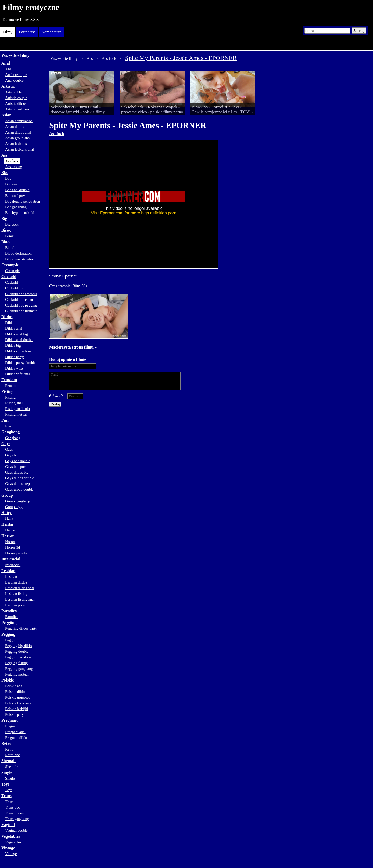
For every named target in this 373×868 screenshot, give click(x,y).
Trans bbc (13, 807)
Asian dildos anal (18, 132)
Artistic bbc (14, 92)
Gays (6, 444)
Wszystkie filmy (15, 55)
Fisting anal (14, 403)
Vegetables (11, 836)
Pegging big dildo (18, 646)
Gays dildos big (17, 472)
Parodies (9, 611)
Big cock (12, 224)
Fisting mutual (16, 414)
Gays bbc (12, 455)
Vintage (8, 848)
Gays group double (19, 489)
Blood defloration (18, 253)
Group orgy (14, 507)
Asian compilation (19, 121)
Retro (6, 743)
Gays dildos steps (18, 484)
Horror (8, 536)
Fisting (7, 391)
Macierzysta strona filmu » (73, 347)
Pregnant (9, 720)
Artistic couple (16, 98)
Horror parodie (16, 553)
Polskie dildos (16, 692)
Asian (6, 115)
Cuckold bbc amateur (21, 294)
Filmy (8, 32)
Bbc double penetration (23, 201)
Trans (6, 796)
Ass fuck (12, 161)
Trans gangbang (17, 819)
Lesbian (8, 571)
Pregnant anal (15, 732)
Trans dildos (14, 813)
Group (7, 495)
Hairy (6, 513)
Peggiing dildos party (21, 628)
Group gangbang (18, 501)
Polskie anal (14, 686)
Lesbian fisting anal (20, 599)
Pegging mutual (17, 674)
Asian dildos (15, 127)
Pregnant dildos (17, 738)
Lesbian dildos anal (20, 588)
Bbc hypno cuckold (20, 213)
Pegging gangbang (19, 669)
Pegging (8, 634)
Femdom (9, 380)
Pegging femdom (18, 657)
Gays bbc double (18, 461)
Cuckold (9, 277)
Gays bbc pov (15, 467)
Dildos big (13, 345)
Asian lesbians (16, 144)
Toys (5, 784)
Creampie (10, 265)
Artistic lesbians (17, 109)
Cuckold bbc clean (19, 300)
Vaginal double (16, 830)
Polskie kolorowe (18, 703)
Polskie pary (15, 714)
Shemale (9, 761)
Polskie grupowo (18, 697)
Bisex (6, 230)
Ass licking (14, 167)
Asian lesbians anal (20, 149)
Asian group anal (18, 138)
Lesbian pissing (17, 605)
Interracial (11, 559)
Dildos (7, 317)
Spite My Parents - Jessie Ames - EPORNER (181, 58)
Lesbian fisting (16, 594)
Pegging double (17, 651)
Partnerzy (27, 32)
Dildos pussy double (20, 363)
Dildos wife (14, 368)
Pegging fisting (17, 663)
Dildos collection (18, 351)
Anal (6, 63)
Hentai (7, 524)
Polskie (8, 680)
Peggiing (9, 623)
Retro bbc (12, 755)
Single (7, 772)
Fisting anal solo (17, 409)
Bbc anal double (17, 190)
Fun (5, 420)
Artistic (8, 86)
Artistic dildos (16, 103)
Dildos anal (14, 328)
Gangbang (10, 432)
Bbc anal (12, 184)
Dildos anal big (17, 334)
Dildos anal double (19, 340)
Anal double (14, 80)
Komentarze (52, 32)
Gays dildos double (20, 478)
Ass (4, 155)
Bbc (5, 173)
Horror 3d (13, 547)
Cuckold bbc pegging (21, 305)
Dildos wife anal (17, 374)
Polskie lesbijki (17, 709)
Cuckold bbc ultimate (21, 311)
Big (4, 218)
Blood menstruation (20, 259)
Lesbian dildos (16, 582)
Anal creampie (16, 75)
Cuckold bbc (15, 288)
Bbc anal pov (15, 196)
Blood (6, 242)
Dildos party (15, 357)
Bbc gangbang (16, 207)
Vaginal (8, 825)
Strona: (56, 276)
